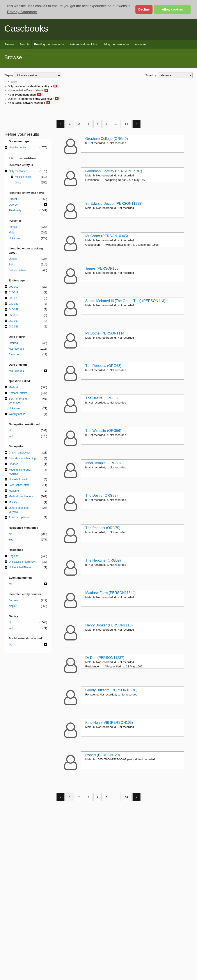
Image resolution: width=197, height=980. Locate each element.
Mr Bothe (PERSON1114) (105, 333)
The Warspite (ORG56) (103, 431)
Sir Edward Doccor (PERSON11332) (114, 204)
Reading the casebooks (49, 44)
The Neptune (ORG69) (103, 560)
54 (126, 124)
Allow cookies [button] (172, 9)
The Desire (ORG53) (101, 398)
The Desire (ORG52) (101, 495)
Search (24, 44)
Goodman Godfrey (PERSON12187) (114, 171)
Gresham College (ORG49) (106, 139)
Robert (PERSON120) (102, 755)
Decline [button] (144, 9)
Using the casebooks (116, 44)
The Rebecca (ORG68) (103, 366)
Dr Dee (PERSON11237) (105, 658)
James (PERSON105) (102, 268)
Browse (9, 44)
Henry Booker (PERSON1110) (109, 625)
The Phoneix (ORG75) (103, 528)
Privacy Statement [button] (22, 12)
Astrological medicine (84, 44)
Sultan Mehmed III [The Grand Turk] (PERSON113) (125, 301)
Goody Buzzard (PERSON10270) (111, 690)
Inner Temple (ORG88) (103, 463)
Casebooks (26, 28)
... (116, 124)
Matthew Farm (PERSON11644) (110, 593)
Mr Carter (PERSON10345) (107, 236)
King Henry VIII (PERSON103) (109, 723)
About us (141, 44)
